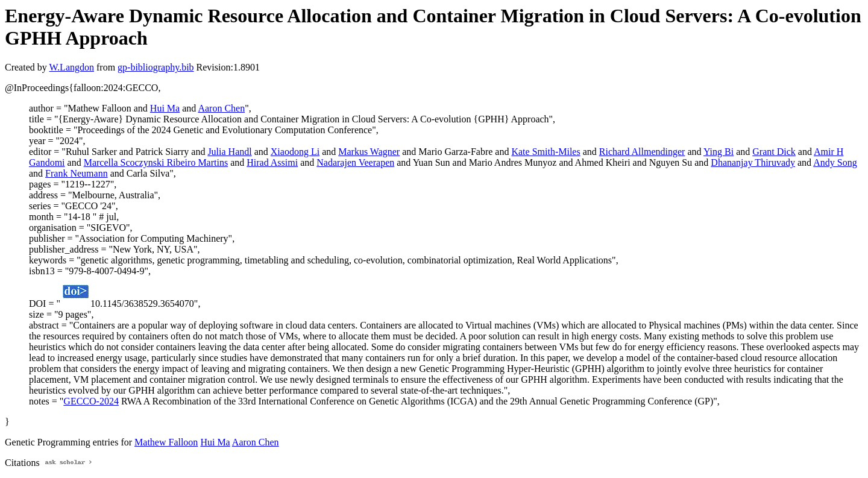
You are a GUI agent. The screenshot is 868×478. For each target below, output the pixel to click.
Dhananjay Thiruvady (753, 162)
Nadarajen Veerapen (355, 162)
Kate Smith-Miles (546, 152)
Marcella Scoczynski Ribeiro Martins (156, 162)
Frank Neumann (77, 173)
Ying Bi (719, 152)
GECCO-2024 (91, 401)
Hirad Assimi (272, 162)
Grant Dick (774, 152)
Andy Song (835, 162)
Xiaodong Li (295, 152)
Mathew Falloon (166, 442)
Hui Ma (165, 108)
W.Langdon (71, 67)
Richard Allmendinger (642, 152)
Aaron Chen (221, 108)
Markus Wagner (369, 152)
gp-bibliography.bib (156, 67)
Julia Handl (229, 152)
